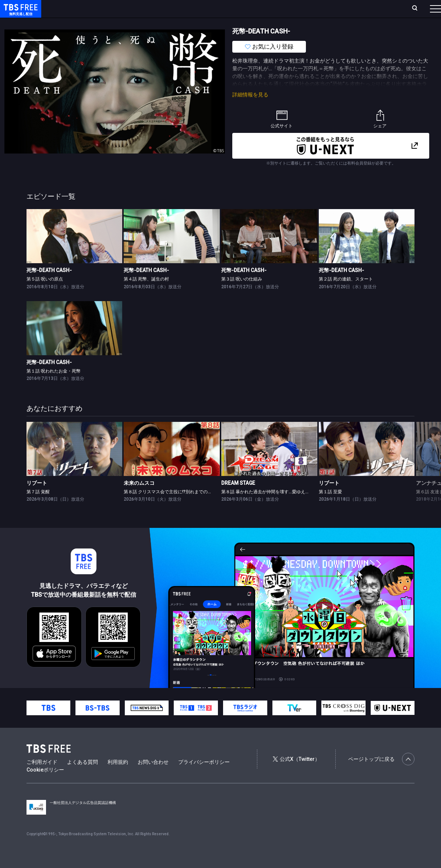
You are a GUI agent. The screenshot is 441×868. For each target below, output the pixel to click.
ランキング (139, 8)
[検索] (366, 9)
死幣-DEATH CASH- (49, 285)
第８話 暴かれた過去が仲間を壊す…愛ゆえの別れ (270, 507)
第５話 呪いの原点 (45, 294)
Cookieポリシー (45, 784)
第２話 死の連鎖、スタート (346, 294)
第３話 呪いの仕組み (242, 294)
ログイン (297, 8)
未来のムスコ (139, 498)
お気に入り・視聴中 (219, 8)
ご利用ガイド (42, 777)
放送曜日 (109, 8)
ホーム (83, 8)
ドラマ (148, 23)
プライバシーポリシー (204, 777)
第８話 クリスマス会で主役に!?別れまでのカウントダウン (181, 507)
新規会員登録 (334, 8)
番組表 (418, 8)
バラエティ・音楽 (184, 23)
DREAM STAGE (238, 498)
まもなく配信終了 (113, 23)
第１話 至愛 (330, 507)
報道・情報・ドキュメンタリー (243, 23)
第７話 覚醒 (38, 507)
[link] (75, 251)
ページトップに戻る (381, 774)
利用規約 (118, 777)
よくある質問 (82, 777)
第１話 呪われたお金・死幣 (54, 386)
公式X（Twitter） (296, 774)
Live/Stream (174, 8)
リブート (37, 498)
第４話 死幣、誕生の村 (146, 294)
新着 (80, 23)
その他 (292, 23)
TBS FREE (20, 13)
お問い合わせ (153, 777)
